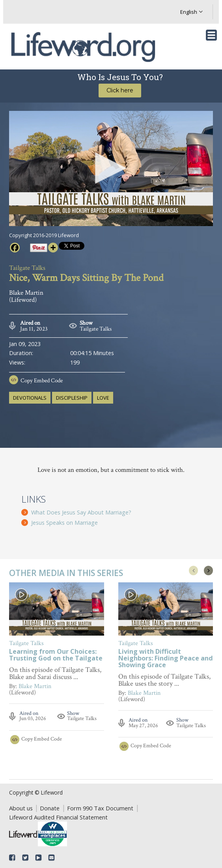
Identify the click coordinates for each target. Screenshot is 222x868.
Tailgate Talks (96, 329)
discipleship (72, 398)
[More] (53, 248)
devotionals (30, 398)
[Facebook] (15, 248)
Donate (50, 808)
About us (21, 808)
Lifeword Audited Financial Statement (58, 817)
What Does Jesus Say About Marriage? (81, 512)
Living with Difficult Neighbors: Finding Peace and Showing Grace (166, 659)
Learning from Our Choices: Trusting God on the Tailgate (56, 656)
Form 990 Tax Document (100, 808)
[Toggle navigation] (211, 35)
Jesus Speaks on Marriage (64, 523)
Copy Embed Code (42, 381)
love (103, 398)
